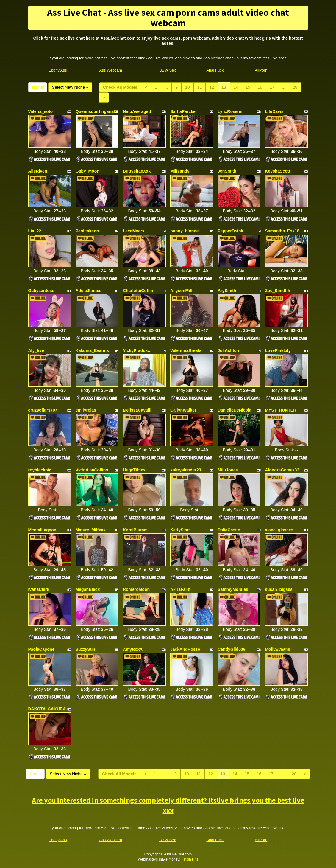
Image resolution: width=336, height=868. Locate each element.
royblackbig (40, 470)
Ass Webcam (111, 70)
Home (38, 87)
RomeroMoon (136, 589)
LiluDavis (274, 111)
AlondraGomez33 (282, 470)
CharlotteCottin (138, 291)
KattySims (180, 530)
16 (260, 87)
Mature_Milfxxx (91, 530)
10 (187, 87)
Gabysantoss (41, 291)
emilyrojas (86, 410)
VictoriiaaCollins (92, 470)
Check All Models (120, 87)
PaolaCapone (42, 649)
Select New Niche (70, 87)
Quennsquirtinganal (95, 111)
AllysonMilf (181, 291)
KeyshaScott (278, 171)
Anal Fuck (215, 70)
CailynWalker (183, 410)
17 (272, 87)
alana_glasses (279, 530)
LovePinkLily (278, 350)
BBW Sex (168, 70)
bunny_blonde (185, 231)
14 (236, 87)
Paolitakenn (87, 231)
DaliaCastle (229, 530)
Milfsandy (180, 171)
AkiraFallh (180, 589)
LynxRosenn (230, 111)
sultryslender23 (186, 470)
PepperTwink (230, 231)
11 (200, 87)
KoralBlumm (135, 530)
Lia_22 (35, 231)
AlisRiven (38, 171)
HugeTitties (134, 470)
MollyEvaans (278, 649)
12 (212, 87)
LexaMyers (134, 231)
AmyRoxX (133, 649)
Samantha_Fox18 (282, 231)
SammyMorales (233, 589)
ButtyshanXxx (137, 171)
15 (248, 87)
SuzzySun (85, 649)
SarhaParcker (184, 111)
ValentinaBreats (186, 350)
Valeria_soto (41, 111)
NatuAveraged (137, 111)
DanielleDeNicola (235, 410)
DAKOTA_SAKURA (47, 709)
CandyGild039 (231, 649)
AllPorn (261, 70)
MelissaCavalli (137, 410)
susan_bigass (279, 589)
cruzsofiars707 (43, 410)
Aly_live (36, 350)
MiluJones (228, 470)
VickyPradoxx (137, 350)
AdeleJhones (89, 291)
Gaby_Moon (87, 171)
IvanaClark (39, 589)
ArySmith (227, 291)
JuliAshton (228, 350)
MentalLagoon (42, 530)
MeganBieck (88, 589)
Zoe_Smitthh (278, 291)
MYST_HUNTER (280, 410)
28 (295, 87)
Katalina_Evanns (92, 350)
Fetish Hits (190, 859)
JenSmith (227, 171)
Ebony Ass (58, 70)
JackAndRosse (185, 649)
